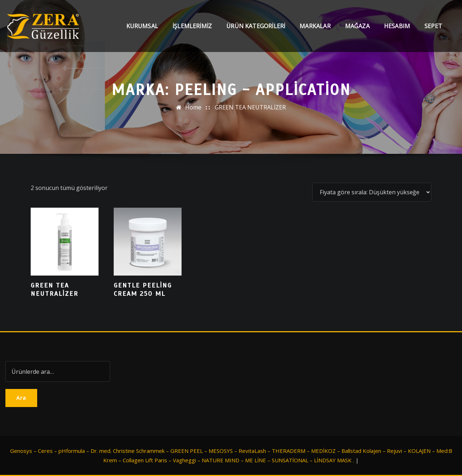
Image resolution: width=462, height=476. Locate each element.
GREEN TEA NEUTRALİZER (250, 107)
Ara (21, 398)
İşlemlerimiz (192, 26)
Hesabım (397, 26)
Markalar (315, 26)
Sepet (433, 26)
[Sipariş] (372, 192)
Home (193, 107)
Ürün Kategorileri (256, 26)
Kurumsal (142, 26)
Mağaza (357, 26)
